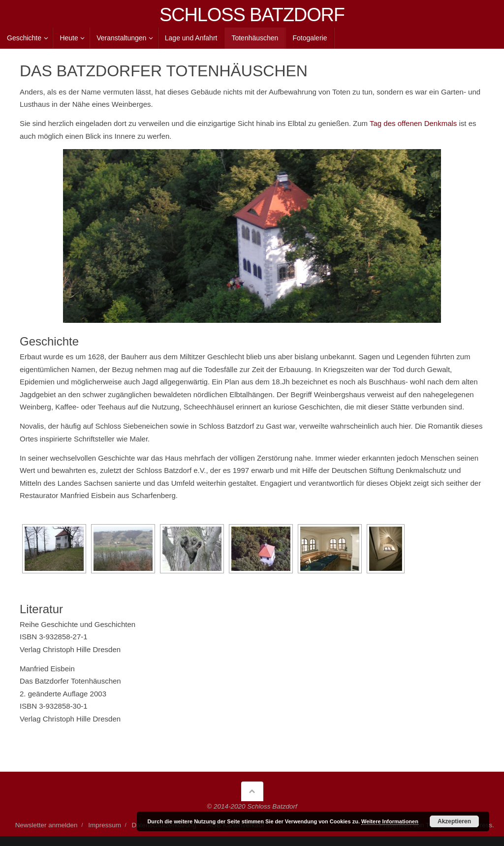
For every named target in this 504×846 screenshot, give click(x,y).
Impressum (105, 825)
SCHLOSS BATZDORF (252, 15)
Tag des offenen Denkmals (413, 123)
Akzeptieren (454, 821)
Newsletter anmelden (47, 825)
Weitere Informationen (390, 821)
